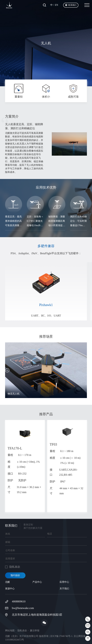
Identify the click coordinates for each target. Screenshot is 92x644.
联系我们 (72, 5)
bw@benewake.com (23, 608)
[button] (7, 370)
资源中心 (10, 589)
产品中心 (37, 582)
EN (56, 5)
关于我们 (64, 589)
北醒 (7, 582)
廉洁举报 (35, 631)
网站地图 (10, 631)
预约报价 (15, 575)
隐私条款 (22, 631)
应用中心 (64, 582)
